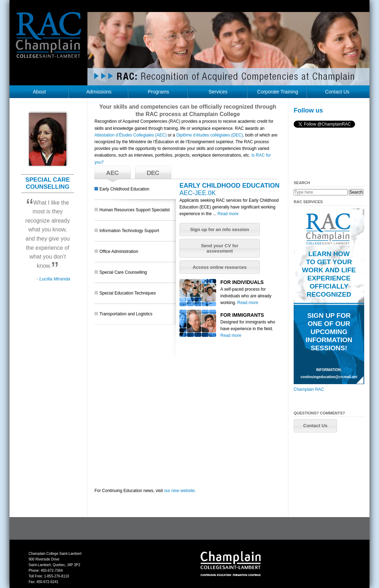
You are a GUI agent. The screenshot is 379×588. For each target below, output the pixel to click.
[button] (220, 230)
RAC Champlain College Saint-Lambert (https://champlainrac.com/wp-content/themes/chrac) (49, 40)
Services (218, 92)
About (39, 92)
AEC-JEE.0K (198, 193)
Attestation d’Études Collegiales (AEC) (131, 135)
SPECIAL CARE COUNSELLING (48, 183)
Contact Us (337, 92)
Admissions (99, 92)
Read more (228, 214)
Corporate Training (278, 92)
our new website (179, 491)
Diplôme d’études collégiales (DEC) (210, 135)
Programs (158, 92)
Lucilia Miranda (55, 279)
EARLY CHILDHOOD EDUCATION (230, 186)
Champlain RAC (309, 389)
